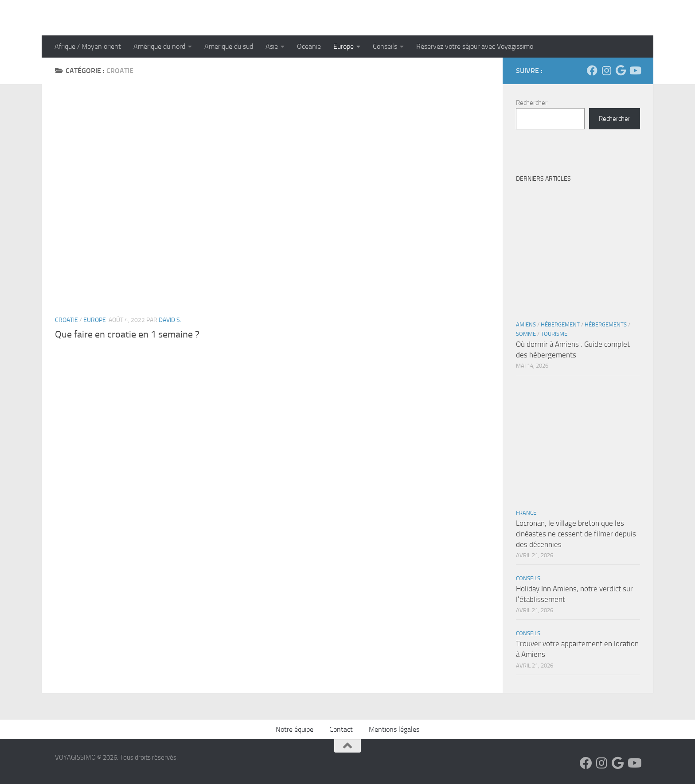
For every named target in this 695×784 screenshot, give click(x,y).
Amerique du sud (229, 46)
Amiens (526, 324)
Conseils (385, 46)
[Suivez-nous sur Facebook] (592, 70)
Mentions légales (394, 729)
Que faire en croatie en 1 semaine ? (127, 334)
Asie (272, 46)
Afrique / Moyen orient (88, 46)
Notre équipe (295, 729)
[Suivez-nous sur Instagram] (606, 70)
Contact (341, 729)
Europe (344, 46)
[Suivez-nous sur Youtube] (635, 70)
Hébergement (560, 324)
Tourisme (554, 334)
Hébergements (606, 324)
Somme (526, 334)
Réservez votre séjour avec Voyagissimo (475, 46)
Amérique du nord (159, 46)
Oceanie (309, 46)
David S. (170, 320)
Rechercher (532, 103)
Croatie (66, 320)
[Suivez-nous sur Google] (621, 70)
